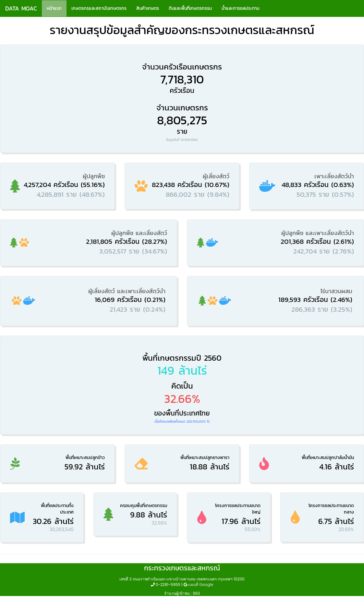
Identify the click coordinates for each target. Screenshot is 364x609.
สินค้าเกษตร (148, 8)
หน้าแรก (54, 8)
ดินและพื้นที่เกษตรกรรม (190, 8)
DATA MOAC (21, 8)
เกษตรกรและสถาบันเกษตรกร (99, 8)
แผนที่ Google (201, 584)
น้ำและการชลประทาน (240, 8)
